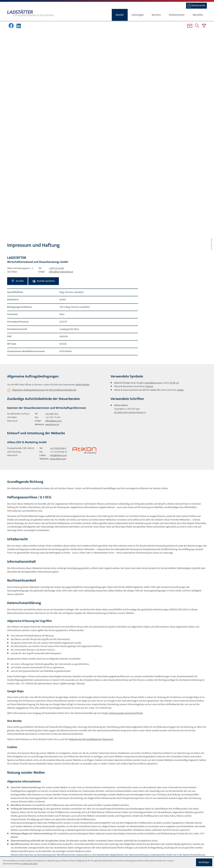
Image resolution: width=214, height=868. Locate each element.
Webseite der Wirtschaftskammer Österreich (91, 525)
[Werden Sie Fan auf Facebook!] (11, 26)
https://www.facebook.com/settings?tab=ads (164, 699)
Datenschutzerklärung (157, 806)
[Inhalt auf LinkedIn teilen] (31, 780)
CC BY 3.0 (174, 169)
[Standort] (136, 840)
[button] (204, 27)
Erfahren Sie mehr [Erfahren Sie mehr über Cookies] (30, 864)
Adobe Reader (82, 171)
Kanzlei (120, 15)
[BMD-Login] (196, 6)
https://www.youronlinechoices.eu (130, 710)
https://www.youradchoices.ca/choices (30, 713)
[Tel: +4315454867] (56, 54)
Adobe (180, 176)
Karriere (156, 15)
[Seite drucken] (48, 780)
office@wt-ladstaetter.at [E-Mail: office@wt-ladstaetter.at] (61, 58)
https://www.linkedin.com (80, 770)
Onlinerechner (177, 15)
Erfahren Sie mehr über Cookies (157, 809)
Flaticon (149, 172)
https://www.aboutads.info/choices (170, 710)
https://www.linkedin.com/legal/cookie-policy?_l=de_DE (127, 760)
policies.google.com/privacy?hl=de (126, 499)
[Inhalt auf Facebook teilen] (14, 780)
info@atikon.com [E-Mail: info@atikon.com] (58, 242)
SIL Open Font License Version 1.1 (130, 198)
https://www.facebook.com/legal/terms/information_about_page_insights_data (49, 724)
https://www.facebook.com (24, 674)
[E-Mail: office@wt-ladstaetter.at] (190, 27)
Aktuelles (198, 15)
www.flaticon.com (153, 169)
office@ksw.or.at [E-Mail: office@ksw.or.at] (53, 207)
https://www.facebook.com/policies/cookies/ (123, 696)
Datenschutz (65, 837)
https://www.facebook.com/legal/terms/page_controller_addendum (44, 720)
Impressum (80, 837)
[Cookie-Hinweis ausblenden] (204, 862)
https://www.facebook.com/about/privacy (87, 717)
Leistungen (138, 15)
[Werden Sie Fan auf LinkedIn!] (19, 26)
